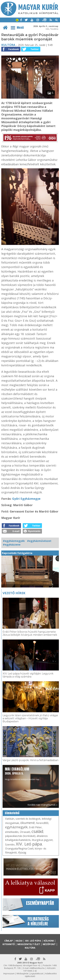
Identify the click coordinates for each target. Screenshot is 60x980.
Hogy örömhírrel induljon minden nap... (23, 774)
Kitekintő (9, 944)
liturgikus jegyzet (42, 840)
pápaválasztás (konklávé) (20, 836)
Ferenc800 (42, 823)
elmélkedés (12, 832)
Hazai (19, 941)
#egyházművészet (39, 541)
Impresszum (9, 974)
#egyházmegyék (14, 541)
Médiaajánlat (22, 974)
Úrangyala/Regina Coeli (19, 849)
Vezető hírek (14, 593)
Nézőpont (49, 944)
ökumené (28, 823)
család (37, 831)
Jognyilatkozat (37, 974)
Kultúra (8, 45)
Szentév (10, 845)
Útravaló (25, 832)
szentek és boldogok (28, 819)
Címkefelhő (12, 813)
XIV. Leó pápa (29, 844)
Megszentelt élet (29, 944)
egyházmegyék (16, 827)
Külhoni (49, 941)
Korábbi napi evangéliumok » (42, 805)
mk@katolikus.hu (37, 968)
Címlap (9, 941)
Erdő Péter (35, 827)
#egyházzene (12, 545)
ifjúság (22, 853)
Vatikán (10, 819)
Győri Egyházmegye (26, 499)
